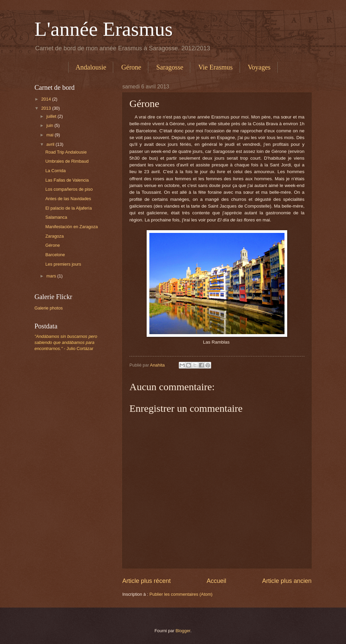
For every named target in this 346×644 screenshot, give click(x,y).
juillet (52, 116)
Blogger (183, 631)
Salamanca (56, 217)
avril (51, 144)
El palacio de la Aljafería (68, 208)
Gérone (131, 67)
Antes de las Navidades (68, 199)
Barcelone (55, 255)
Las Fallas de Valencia (67, 180)
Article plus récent (146, 581)
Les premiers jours (63, 264)
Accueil (216, 581)
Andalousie (91, 67)
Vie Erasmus (216, 67)
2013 (47, 108)
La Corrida (55, 171)
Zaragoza (54, 236)
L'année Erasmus (104, 29)
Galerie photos (49, 308)
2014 (47, 99)
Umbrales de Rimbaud (67, 161)
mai (50, 135)
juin (50, 125)
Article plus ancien (287, 581)
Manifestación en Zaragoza (71, 227)
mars (52, 276)
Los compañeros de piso (69, 189)
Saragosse (170, 67)
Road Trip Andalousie (66, 152)
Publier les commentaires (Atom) (181, 594)
